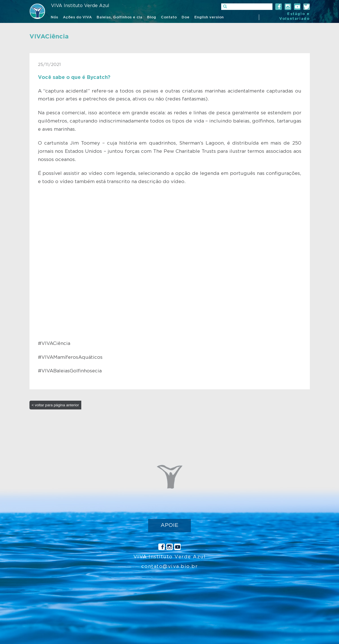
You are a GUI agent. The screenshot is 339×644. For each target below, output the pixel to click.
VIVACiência (49, 37)
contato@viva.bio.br (170, 566)
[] (247, 7)
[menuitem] (54, 18)
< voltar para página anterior (55, 405)
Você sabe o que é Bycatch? (74, 78)
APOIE (169, 525)
